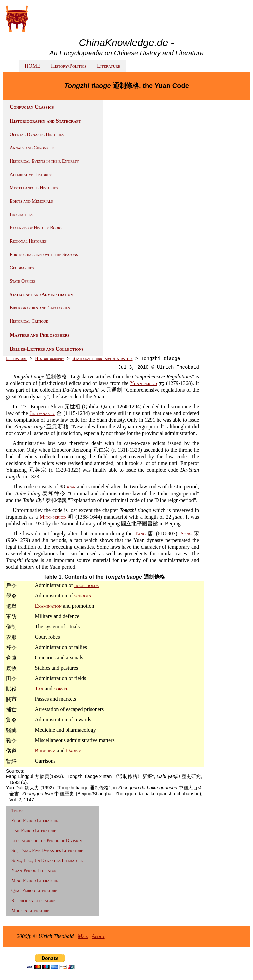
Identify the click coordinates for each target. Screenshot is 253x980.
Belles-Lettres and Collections (47, 349)
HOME (32, 66)
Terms (17, 810)
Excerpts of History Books (36, 228)
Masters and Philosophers (40, 335)
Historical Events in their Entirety (44, 161)
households (86, 585)
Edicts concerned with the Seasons (44, 255)
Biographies (21, 215)
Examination (48, 606)
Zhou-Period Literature (35, 820)
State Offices (23, 281)
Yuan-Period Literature (35, 870)
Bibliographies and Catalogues (40, 308)
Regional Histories (28, 241)
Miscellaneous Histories (34, 188)
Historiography (50, 359)
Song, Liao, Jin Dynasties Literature (47, 860)
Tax (39, 688)
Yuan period (143, 383)
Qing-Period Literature (34, 890)
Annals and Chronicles (33, 148)
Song (186, 533)
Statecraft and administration (102, 359)
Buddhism (45, 750)
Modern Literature (30, 910)
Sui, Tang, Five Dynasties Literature (47, 850)
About (98, 936)
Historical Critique (29, 321)
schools (83, 595)
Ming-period (53, 517)
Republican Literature (33, 900)
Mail (83, 936)
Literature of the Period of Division (46, 840)
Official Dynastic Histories (37, 135)
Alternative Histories (31, 175)
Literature (109, 66)
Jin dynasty (42, 413)
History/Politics (69, 66)
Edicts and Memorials (31, 201)
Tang (140, 533)
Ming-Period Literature (35, 880)
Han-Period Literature (34, 830)
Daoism (74, 750)
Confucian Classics (32, 107)
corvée (61, 688)
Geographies (22, 268)
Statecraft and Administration (41, 295)
